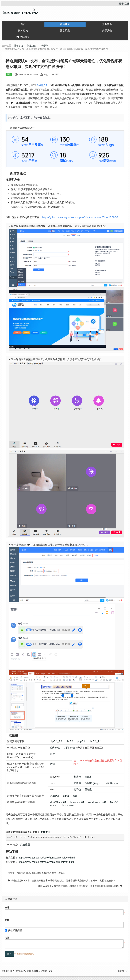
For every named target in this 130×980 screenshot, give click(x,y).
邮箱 (7, 920)
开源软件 (107, 24)
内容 (7, 938)
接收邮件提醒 (13, 930)
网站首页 (23, 37)
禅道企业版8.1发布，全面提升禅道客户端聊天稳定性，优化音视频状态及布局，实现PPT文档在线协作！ (62, 881)
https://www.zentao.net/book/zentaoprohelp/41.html (46, 862)
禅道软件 (45, 46)
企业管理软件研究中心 (20, 12)
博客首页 (18, 46)
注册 (127, 4)
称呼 (7, 908)
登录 (121, 4)
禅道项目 (65, 24)
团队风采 (65, 31)
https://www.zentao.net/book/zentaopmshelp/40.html (47, 858)
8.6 (123, 971)
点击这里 (25, 845)
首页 (23, 24)
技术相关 (23, 31)
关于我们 (107, 31)
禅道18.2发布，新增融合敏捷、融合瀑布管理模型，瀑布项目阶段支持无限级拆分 (80, 886)
